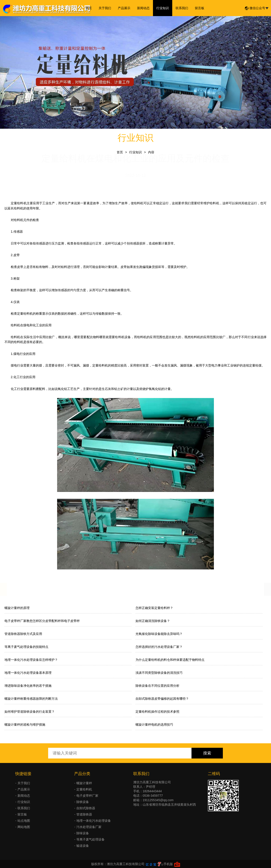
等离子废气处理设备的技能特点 (26, 647)
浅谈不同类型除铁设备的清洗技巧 (159, 673)
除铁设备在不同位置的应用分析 (157, 686)
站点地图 (24, 821)
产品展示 (124, 8)
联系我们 (182, 8)
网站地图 (24, 827)
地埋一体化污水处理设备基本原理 (28, 673)
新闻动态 (143, 8)
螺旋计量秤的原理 (17, 608)
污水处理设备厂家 (89, 827)
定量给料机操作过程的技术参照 (157, 712)
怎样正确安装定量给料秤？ (154, 608)
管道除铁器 (84, 814)
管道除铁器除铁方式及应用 (23, 634)
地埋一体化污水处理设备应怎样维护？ (31, 660)
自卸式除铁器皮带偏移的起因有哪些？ (162, 699)
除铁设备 (83, 802)
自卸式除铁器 (86, 808)
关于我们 (105, 8)
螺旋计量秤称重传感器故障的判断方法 (31, 699)
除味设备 (83, 833)
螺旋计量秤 (84, 783)
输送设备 (83, 846)
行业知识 (163, 8)
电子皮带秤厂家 (87, 796)
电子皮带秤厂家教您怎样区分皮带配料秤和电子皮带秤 (42, 621)
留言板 (200, 8)
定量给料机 (84, 789)
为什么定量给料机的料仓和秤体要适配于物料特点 (170, 660)
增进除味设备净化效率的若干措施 (28, 686)
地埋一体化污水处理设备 (94, 821)
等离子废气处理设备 (90, 839)
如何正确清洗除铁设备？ (153, 621)
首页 (89, 8)
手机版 (168, 864)
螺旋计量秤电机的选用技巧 (154, 725)
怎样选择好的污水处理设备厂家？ (159, 647)
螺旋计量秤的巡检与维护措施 (25, 725)
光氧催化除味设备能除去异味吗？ (159, 634)
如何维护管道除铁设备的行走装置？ (30, 712)
